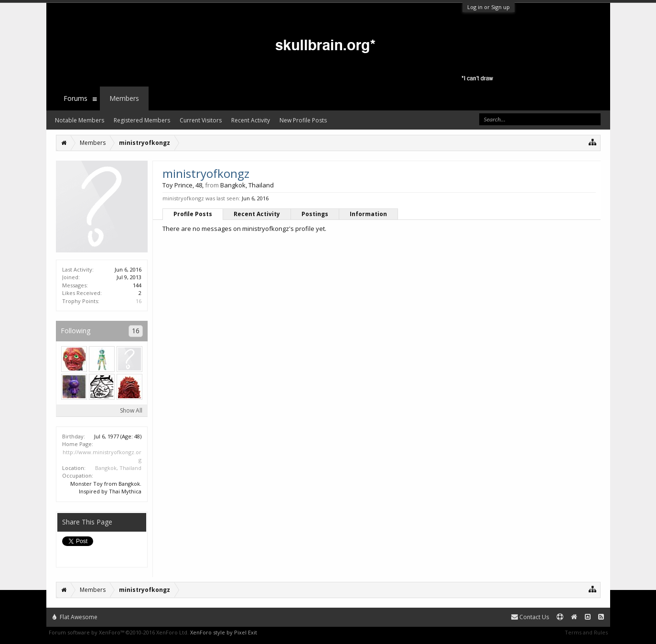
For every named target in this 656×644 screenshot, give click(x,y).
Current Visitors (201, 120)
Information (368, 214)
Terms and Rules (586, 632)
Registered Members (142, 120)
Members (124, 98)
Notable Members (80, 120)
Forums (75, 98)
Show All (131, 410)
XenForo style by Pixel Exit (224, 632)
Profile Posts (193, 214)
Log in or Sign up (489, 7)
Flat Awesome (75, 617)
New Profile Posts (303, 120)
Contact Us (530, 617)
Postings (315, 214)
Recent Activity (257, 214)
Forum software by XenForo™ (119, 632)
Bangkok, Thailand (118, 468)
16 (139, 301)
